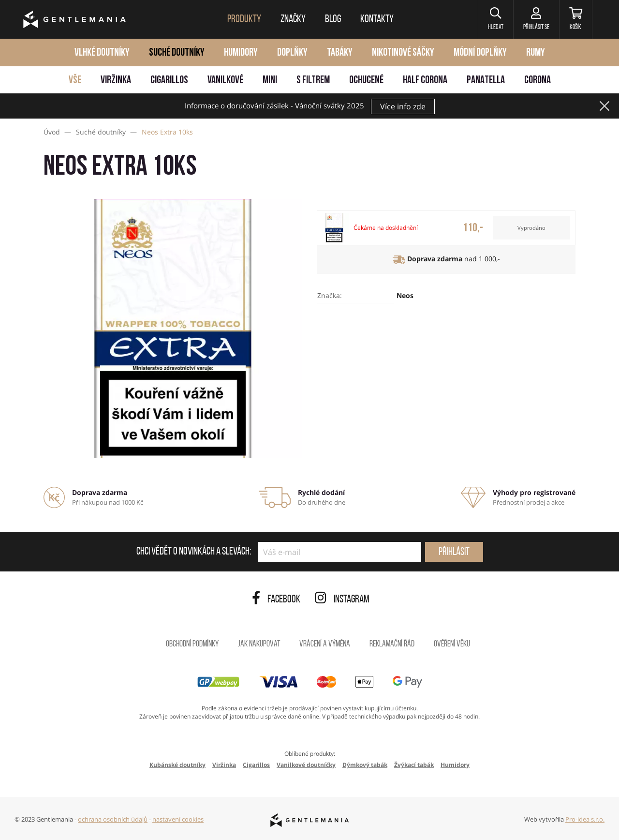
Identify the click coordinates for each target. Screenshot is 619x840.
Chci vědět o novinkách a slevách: (194, 552)
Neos (405, 295)
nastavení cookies (178, 819)
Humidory (241, 53)
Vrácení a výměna (325, 644)
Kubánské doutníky (177, 765)
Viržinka (116, 81)
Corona (538, 81)
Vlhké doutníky (102, 53)
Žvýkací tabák (414, 765)
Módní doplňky (480, 53)
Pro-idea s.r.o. (585, 819)
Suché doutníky (177, 53)
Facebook (276, 600)
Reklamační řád (392, 644)
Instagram (342, 600)
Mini (270, 81)
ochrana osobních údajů (113, 819)
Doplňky (292, 53)
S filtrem (313, 81)
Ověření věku (452, 644)
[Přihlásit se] (536, 19)
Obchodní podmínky (192, 644)
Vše (75, 81)
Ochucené (366, 81)
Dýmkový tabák (365, 765)
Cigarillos (169, 81)
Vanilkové (225, 81)
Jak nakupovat (259, 644)
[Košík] (576, 19)
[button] (495, 19)
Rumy (536, 53)
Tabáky (340, 53)
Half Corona (425, 81)
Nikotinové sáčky (403, 53)
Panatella (486, 81)
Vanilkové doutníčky (306, 765)
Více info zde (403, 106)
